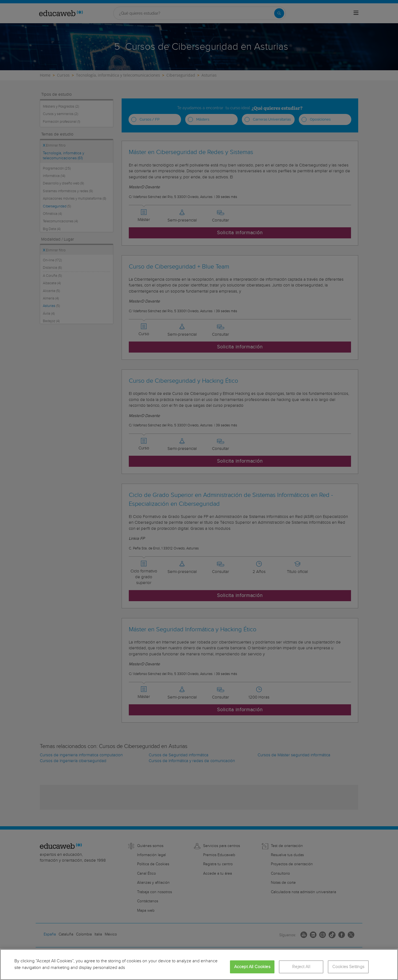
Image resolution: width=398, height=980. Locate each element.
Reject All (301, 967)
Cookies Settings (348, 967)
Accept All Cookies (252, 967)
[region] (199, 965)
